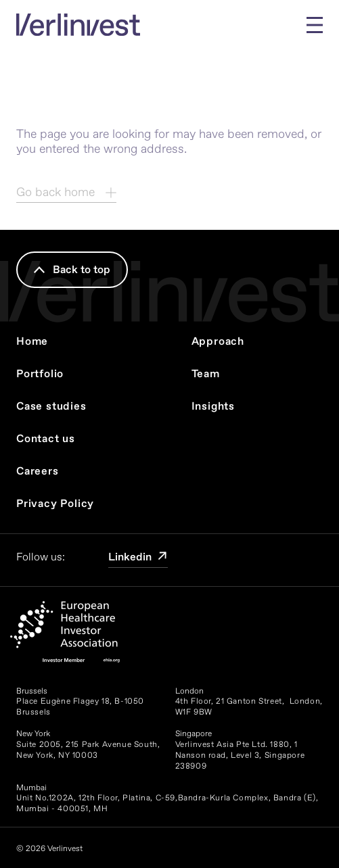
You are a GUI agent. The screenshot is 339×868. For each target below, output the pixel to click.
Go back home (66, 192)
